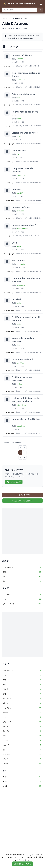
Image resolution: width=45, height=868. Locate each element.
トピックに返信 (14, 482)
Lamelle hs (17, 299)
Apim (19, 136)
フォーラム (6, 18)
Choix (14, 243)
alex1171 (20, 193)
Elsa (18, 345)
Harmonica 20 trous (22, 55)
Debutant (16, 189)
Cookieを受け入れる (22, 864)
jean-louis (21, 246)
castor (19, 303)
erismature (21, 211)
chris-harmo (22, 175)
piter (19, 154)
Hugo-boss (21, 80)
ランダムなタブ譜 (22, 495)
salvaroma (21, 285)
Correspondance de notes (25, 133)
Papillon (20, 59)
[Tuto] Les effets (20, 151)
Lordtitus (20, 363)
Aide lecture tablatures (23, 94)
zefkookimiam (22, 229)
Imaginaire (21, 264)
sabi (19, 98)
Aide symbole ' (19, 261)
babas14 (20, 119)
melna (19, 384)
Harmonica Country (22, 207)
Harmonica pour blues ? (24, 225)
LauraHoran (21, 426)
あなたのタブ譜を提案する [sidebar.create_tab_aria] (22, 501)
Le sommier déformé (22, 359)
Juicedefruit (21, 405)
